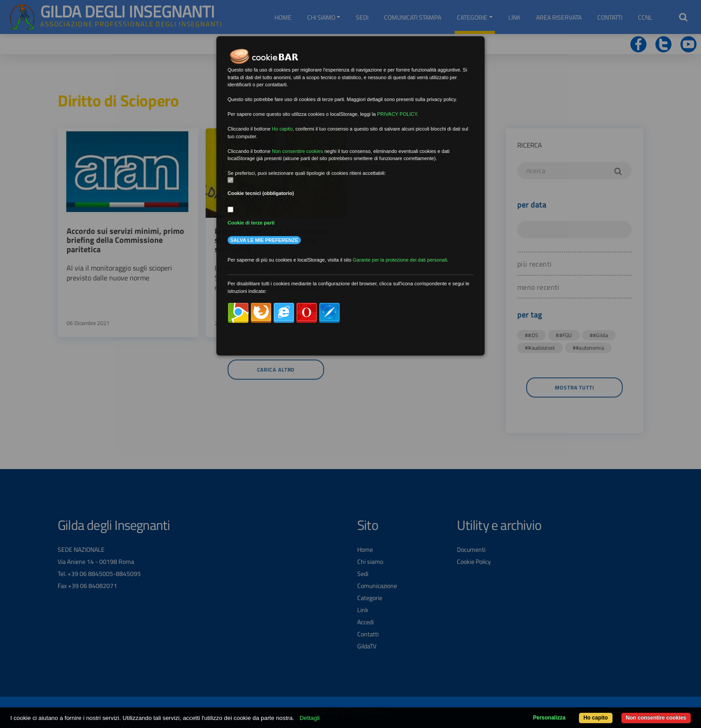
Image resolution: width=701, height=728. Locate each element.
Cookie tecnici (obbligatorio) (261, 193)
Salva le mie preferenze (264, 240)
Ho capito (596, 718)
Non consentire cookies (656, 718)
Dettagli (310, 718)
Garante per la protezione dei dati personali (400, 260)
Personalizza (549, 718)
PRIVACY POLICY (397, 114)
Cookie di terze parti (251, 223)
